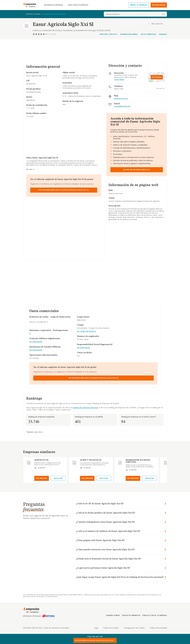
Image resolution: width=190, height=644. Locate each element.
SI (30, 334)
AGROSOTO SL (42, 460)
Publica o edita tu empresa (155, 615)
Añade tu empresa (139, 5)
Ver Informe (42, 478)
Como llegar (119, 79)
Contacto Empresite (131, 615)
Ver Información (36, 342)
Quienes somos (113, 615)
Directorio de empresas (78, 5)
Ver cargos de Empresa (86, 331)
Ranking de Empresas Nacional (85, 408)
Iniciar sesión (159, 5)
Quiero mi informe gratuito (137, 170)
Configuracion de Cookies (134, 628)
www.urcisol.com (121, 99)
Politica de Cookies (111, 628)
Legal (96, 628)
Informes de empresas (53, 5)
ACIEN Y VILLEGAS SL (91, 460)
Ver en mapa (157, 77)
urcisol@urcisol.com (122, 106)
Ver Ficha (58, 478)
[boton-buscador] (163, 14)
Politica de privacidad (158, 628)
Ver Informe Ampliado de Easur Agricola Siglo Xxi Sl (64, 190)
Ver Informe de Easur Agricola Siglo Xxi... (95, 640)
